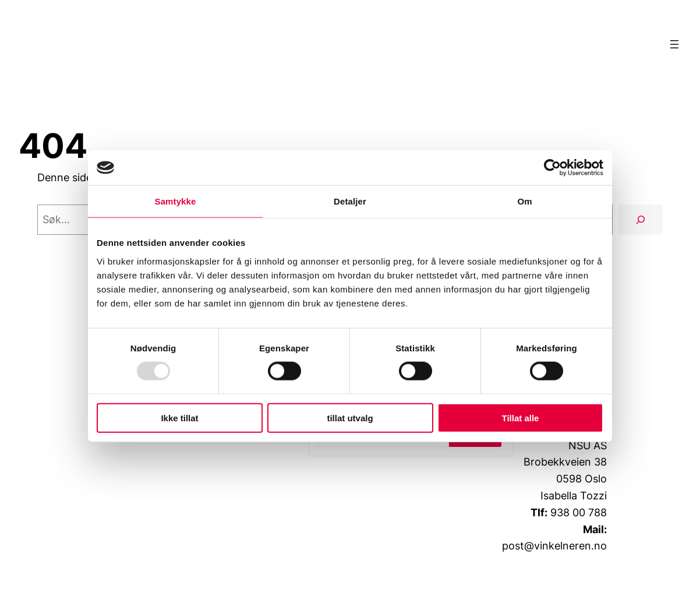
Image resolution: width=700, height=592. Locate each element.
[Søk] (641, 220)
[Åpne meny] (674, 44)
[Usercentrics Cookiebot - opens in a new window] (552, 168)
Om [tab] (524, 201)
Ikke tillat (179, 417)
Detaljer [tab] (350, 201)
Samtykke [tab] (176, 201)
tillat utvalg (350, 417)
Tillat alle (521, 417)
